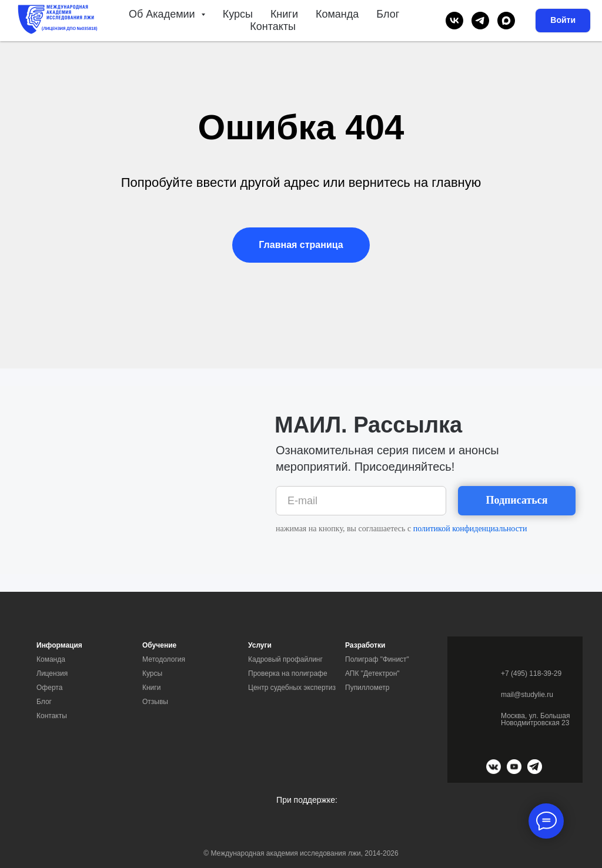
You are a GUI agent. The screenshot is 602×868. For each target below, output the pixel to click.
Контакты (273, 26)
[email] (361, 501)
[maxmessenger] (506, 21)
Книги (284, 14)
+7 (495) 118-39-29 (531, 673)
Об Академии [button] (163, 14)
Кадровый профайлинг (285, 659)
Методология (164, 659)
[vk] (454, 21)
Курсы (238, 14)
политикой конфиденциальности (470, 529)
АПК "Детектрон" (372, 673)
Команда (337, 14)
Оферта (49, 688)
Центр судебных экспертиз (292, 688)
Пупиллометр (367, 688)
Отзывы (155, 702)
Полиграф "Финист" (377, 659)
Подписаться (516, 500)
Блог (388, 14)
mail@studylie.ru (527, 695)
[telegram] (480, 21)
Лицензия (52, 673)
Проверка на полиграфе (288, 673)
